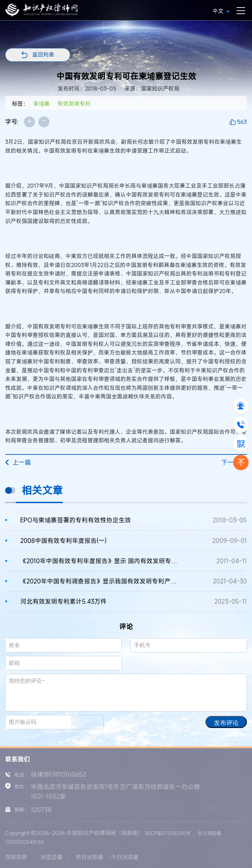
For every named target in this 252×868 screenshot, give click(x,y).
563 (242, 122)
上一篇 (18, 462)
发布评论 (226, 723)
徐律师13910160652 (58, 774)
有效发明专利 (74, 104)
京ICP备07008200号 (168, 833)
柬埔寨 (41, 104)
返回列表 (43, 55)
